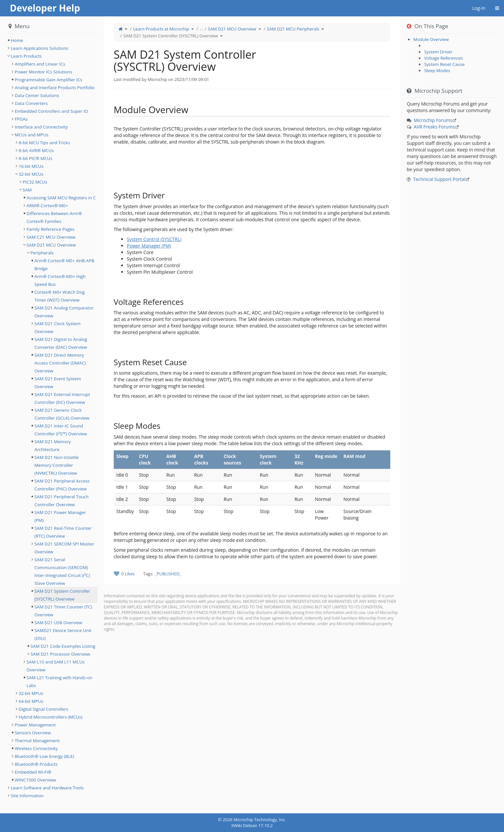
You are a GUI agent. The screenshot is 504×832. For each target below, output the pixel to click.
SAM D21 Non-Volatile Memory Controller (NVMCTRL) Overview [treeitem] (57, 465)
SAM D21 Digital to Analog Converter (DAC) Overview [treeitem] (61, 343)
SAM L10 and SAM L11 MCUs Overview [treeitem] (56, 666)
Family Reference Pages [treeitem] (50, 229)
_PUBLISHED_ (168, 574)
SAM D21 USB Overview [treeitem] (58, 623)
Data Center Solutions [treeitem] (37, 95)
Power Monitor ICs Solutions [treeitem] (43, 72)
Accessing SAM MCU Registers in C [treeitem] (61, 198)
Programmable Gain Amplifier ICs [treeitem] (48, 80)
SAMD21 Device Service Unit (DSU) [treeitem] (63, 634)
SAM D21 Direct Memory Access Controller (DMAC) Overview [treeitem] (60, 363)
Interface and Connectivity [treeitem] (41, 127)
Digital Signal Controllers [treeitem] (43, 709)
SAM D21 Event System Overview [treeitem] (58, 383)
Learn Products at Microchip (161, 29)
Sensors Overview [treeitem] (33, 733)
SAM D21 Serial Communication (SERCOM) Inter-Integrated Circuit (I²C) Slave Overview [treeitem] (62, 571)
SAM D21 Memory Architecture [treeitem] (53, 446)
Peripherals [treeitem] (42, 253)
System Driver (438, 52)
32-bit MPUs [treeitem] (31, 693)
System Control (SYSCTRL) (154, 239)
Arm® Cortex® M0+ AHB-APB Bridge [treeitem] (64, 265)
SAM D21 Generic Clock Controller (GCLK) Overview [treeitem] (62, 414)
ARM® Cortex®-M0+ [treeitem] (47, 206)
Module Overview (431, 39)
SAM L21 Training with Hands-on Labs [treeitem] (59, 682)
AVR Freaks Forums (434, 127)
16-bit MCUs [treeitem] (31, 166)
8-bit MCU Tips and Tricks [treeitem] (44, 143)
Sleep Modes (437, 70)
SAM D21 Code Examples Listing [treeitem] (63, 646)
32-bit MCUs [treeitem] (31, 174)
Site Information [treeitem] (27, 796)
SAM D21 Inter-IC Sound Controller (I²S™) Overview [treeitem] (61, 430)
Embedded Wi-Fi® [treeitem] (33, 772)
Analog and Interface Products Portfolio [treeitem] (55, 88)
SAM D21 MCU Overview (232, 29)
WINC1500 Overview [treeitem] (35, 780)
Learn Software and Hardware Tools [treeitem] (47, 788)
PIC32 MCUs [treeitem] (35, 182)
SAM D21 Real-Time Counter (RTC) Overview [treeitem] (63, 532)
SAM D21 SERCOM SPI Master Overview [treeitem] (64, 548)
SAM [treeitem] (27, 190)
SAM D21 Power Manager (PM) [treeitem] (60, 516)
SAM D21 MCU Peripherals (293, 29)
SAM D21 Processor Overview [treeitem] (60, 654)
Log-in (479, 8)
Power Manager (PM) (149, 246)
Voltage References (443, 58)
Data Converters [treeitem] (31, 103)
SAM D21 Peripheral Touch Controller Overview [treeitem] (61, 501)
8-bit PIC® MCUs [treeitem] (36, 158)
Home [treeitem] (17, 40)
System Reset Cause (444, 64)
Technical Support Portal (439, 179)
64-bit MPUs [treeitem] (31, 701)
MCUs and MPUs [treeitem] (32, 135)
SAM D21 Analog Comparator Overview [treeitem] (64, 312)
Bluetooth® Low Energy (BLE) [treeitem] (44, 756)
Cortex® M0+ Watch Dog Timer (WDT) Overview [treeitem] (59, 296)
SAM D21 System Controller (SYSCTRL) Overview (171, 36)
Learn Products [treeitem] (26, 56)
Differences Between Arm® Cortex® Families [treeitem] (54, 217)
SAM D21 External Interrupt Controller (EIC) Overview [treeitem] (62, 398)
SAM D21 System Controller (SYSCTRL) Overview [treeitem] (62, 595)
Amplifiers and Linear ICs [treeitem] (40, 64)
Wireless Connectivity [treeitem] (36, 748)
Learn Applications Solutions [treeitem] (39, 48)
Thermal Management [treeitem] (37, 741)
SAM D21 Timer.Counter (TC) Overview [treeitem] (63, 611)
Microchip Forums (433, 120)
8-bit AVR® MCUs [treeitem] (36, 150)
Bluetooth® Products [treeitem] (36, 764)
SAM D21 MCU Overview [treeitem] (51, 245)
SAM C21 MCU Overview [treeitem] (51, 237)
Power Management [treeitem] (35, 725)
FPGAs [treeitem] (21, 119)
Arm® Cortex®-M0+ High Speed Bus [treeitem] (60, 280)
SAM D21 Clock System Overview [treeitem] (58, 327)
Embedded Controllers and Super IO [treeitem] (51, 111)
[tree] (52, 40)
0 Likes (128, 574)
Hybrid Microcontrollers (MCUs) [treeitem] (50, 717)
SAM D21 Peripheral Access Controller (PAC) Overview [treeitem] (62, 485)
